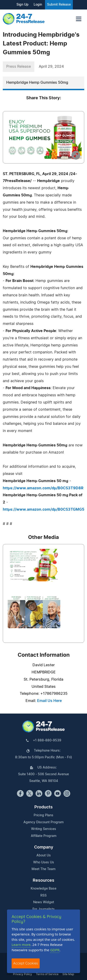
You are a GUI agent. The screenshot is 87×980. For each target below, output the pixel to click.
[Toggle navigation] (79, 19)
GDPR (55, 950)
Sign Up (23, 5)
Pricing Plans (43, 815)
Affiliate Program (44, 836)
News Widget (44, 902)
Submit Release (59, 5)
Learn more (21, 945)
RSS (43, 896)
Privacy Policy (23, 974)
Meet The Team (43, 869)
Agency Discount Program (43, 822)
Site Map (68, 974)
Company (44, 847)
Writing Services (44, 829)
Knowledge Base (43, 889)
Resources (43, 881)
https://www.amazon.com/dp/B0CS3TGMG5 (43, 509)
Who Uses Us (44, 862)
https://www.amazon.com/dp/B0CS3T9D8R (43, 488)
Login (38, 5)
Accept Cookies (26, 963)
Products (43, 807)
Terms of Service (47, 974)
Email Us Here (49, 701)
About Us (44, 855)
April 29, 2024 (51, 67)
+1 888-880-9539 (47, 740)
